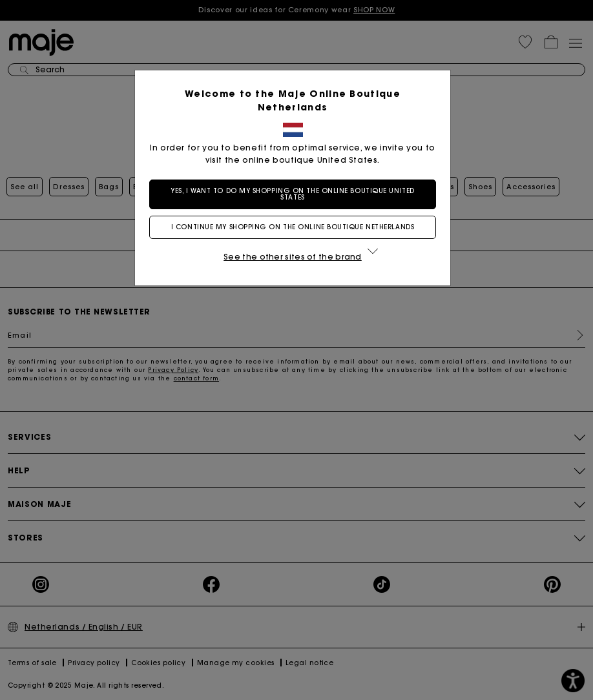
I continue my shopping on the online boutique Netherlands (296, 227)
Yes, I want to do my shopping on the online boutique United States (296, 194)
